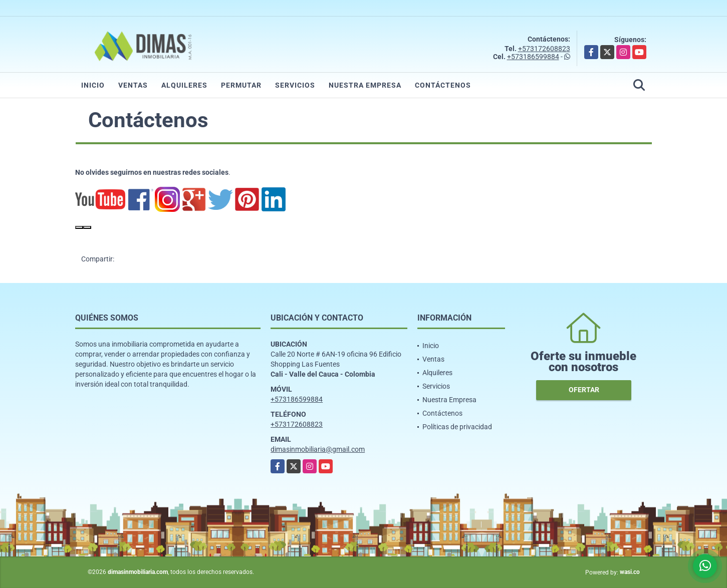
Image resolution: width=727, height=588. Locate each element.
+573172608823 (544, 49)
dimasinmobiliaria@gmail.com (318, 449)
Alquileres (184, 85)
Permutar (241, 85)
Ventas (133, 85)
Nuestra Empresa (365, 85)
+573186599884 (533, 57)
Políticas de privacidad (457, 427)
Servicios (295, 85)
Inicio (93, 85)
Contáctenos (443, 85)
